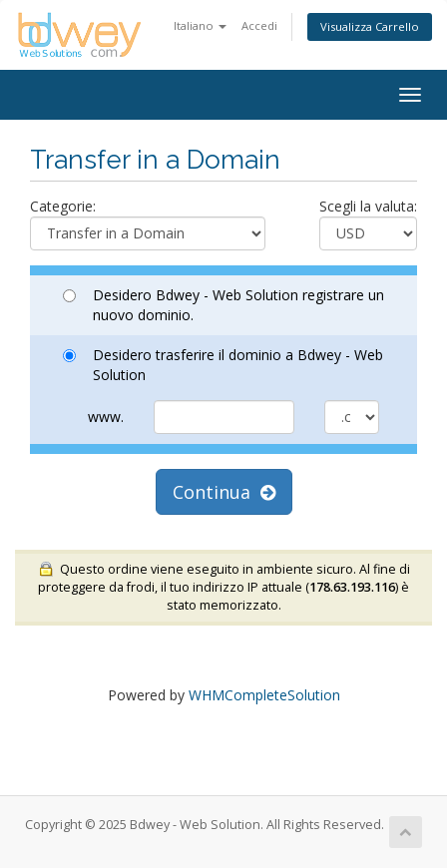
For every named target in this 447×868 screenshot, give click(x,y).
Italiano (200, 25)
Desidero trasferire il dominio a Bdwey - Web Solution (223, 365)
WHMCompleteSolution (264, 695)
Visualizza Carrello (370, 26)
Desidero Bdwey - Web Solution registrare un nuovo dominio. (223, 305)
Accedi (259, 25)
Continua (224, 492)
